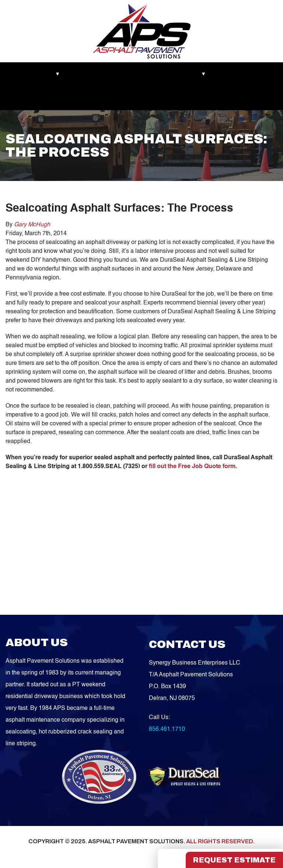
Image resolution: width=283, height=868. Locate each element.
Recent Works (91, 74)
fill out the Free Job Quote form (192, 467)
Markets (22, 74)
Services (196, 74)
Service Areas (29, 98)
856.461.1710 (167, 729)
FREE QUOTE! (110, 98)
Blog (226, 74)
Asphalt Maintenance (147, 74)
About (53, 74)
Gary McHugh (32, 225)
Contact (69, 98)
